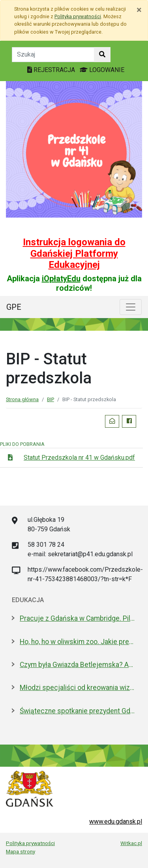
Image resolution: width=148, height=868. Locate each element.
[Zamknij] (139, 10)
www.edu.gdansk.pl (116, 822)
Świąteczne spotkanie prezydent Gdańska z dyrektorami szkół (78, 711)
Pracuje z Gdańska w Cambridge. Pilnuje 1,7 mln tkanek (78, 618)
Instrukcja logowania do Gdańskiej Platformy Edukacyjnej (74, 254)
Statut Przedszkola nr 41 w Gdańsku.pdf (79, 458)
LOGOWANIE (102, 70)
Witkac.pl (131, 843)
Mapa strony (21, 851)
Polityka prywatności (30, 843)
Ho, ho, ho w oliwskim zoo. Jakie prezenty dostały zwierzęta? (78, 642)
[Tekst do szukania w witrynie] (53, 55)
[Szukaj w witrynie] (102, 55)
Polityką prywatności (78, 16)
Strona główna (22, 399)
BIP (51, 399)
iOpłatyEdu (61, 279)
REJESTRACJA (52, 70)
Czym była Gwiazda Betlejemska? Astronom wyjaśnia (78, 665)
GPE (14, 307)
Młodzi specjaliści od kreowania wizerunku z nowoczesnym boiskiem (78, 688)
